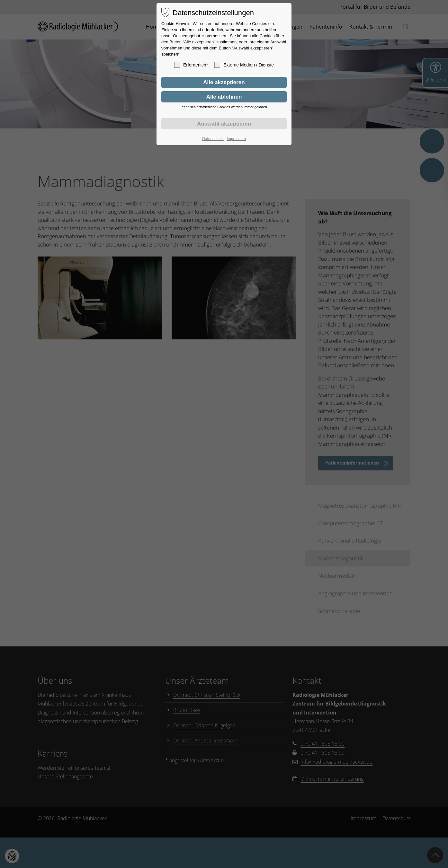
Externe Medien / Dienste (244, 65)
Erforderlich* (191, 65)
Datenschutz (213, 139)
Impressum (236, 139)
